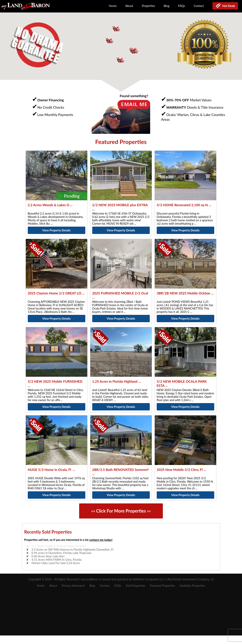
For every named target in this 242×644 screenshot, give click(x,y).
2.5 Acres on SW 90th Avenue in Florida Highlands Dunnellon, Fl (73, 550)
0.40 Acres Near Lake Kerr (48, 556)
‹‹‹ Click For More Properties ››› (121, 511)
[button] (134, 51)
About (129, 6)
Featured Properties (163, 586)
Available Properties (192, 586)
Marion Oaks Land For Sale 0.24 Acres (56, 563)
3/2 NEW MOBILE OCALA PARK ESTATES (59, 546)
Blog (167, 6)
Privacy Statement (73, 586)
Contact (199, 6)
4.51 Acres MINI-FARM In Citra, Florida (57, 560)
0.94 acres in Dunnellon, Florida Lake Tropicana (61, 553)
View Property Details (56, 230)
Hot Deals (228, 6)
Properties (148, 6)
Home (113, 6)
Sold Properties (136, 586)
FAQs (182, 6)
